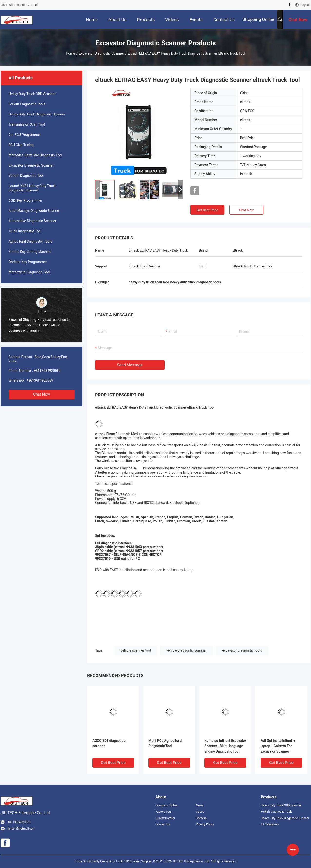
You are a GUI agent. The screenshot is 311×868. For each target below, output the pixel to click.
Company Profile (166, 805)
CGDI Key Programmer (25, 200)
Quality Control (165, 818)
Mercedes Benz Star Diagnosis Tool (35, 155)
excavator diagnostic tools (242, 650)
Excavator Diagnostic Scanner (101, 53)
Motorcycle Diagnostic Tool (29, 272)
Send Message (130, 365)
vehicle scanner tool (136, 650)
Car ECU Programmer (25, 135)
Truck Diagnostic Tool (25, 231)
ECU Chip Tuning (21, 145)
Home (70, 53)
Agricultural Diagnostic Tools (30, 241)
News (200, 805)
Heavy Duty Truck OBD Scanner (32, 94)
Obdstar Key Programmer (28, 262)
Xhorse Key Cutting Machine (30, 252)
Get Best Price (207, 210)
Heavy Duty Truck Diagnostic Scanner (37, 114)
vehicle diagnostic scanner (186, 650)
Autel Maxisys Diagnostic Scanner (34, 211)
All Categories (270, 824)
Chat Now (42, 394)
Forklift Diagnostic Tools (27, 104)
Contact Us (163, 824)
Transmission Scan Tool (27, 124)
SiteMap (201, 818)
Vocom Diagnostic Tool (26, 176)
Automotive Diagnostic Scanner (32, 221)
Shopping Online (258, 19)
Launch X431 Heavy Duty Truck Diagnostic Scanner (32, 188)
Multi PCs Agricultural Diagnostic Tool (165, 743)
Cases (200, 812)
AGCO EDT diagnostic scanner (109, 743)
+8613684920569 (47, 371)
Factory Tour (164, 812)
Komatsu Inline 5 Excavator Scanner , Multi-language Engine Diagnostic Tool (225, 746)
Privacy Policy (205, 824)
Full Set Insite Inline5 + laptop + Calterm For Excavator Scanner (278, 746)
